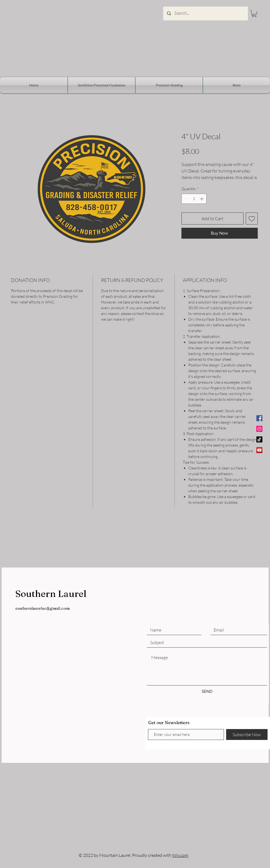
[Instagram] (259, 429)
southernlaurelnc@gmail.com (43, 608)
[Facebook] (259, 418)
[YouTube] (259, 450)
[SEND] (207, 691)
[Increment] (202, 199)
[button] (254, 13)
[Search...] (205, 13)
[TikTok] (259, 439)
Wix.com (180, 855)
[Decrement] (186, 199)
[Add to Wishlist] (252, 218)
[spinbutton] (194, 199)
